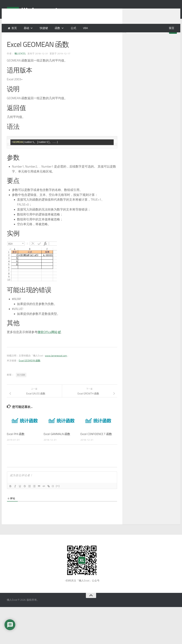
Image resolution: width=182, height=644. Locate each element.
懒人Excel (20, 62)
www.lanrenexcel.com (56, 364)
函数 (57, 28)
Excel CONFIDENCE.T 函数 (96, 443)
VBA (85, 28)
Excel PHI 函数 (16, 443)
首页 (14, 28)
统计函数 (21, 383)
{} (53, 494)
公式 (73, 28)
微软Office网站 (49, 341)
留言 (172, 28)
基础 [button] (26, 28)
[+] (58, 494)
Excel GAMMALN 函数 (57, 443)
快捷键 (44, 28)
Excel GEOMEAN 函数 (30, 369)
